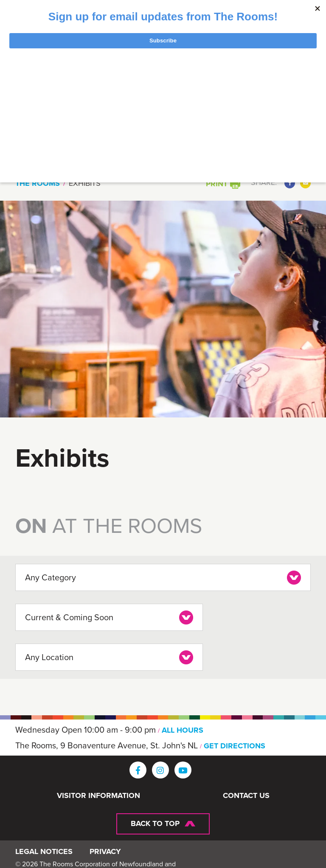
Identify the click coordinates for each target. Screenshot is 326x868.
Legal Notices (44, 853)
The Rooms (38, 183)
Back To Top (155, 821)
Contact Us (246, 794)
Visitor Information (98, 794)
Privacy (105, 853)
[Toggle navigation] (262, 97)
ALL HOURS (183, 728)
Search (276, 145)
